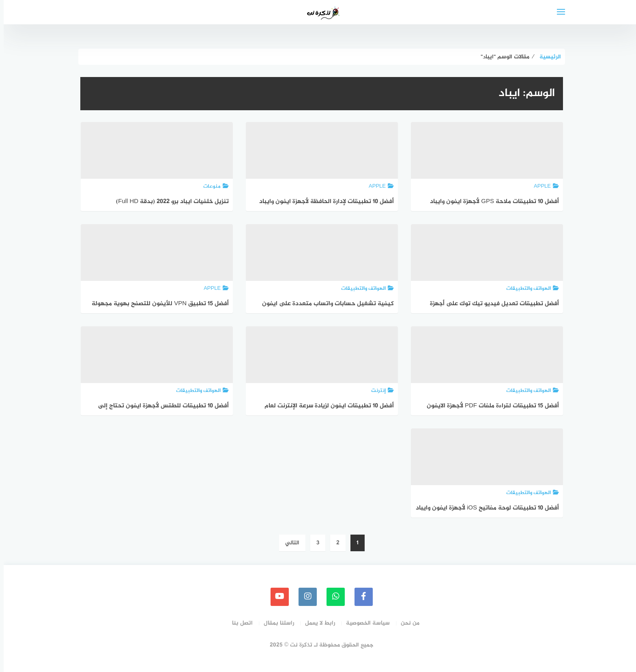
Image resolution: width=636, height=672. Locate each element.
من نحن (406, 623)
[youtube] (276, 597)
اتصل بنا (239, 623)
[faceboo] (360, 597)
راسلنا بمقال (275, 623)
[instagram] (304, 597)
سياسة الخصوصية (364, 623)
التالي (289, 543)
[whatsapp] (332, 597)
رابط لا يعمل (316, 623)
